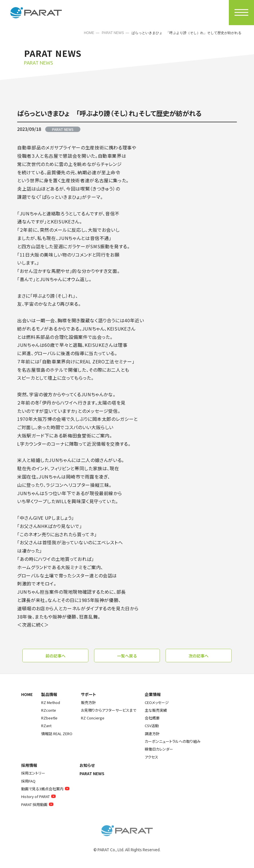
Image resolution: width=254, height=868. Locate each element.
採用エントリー (33, 773)
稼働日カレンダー (159, 749)
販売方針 (88, 702)
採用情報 (29, 765)
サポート (89, 694)
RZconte (49, 710)
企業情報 (153, 694)
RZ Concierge (93, 718)
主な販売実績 (156, 710)
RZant (46, 726)
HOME (89, 33)
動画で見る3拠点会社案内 (46, 789)
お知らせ (87, 765)
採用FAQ (28, 781)
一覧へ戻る (127, 656)
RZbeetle (49, 718)
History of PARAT (39, 796)
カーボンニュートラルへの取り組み (173, 741)
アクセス (151, 757)
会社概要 (152, 718)
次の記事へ (199, 656)
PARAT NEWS (113, 33)
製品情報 (49, 694)
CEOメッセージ (157, 702)
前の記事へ (55, 656)
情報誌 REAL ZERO (57, 734)
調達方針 (152, 734)
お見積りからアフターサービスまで (109, 710)
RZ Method (51, 702)
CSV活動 (152, 726)
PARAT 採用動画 (38, 804)
